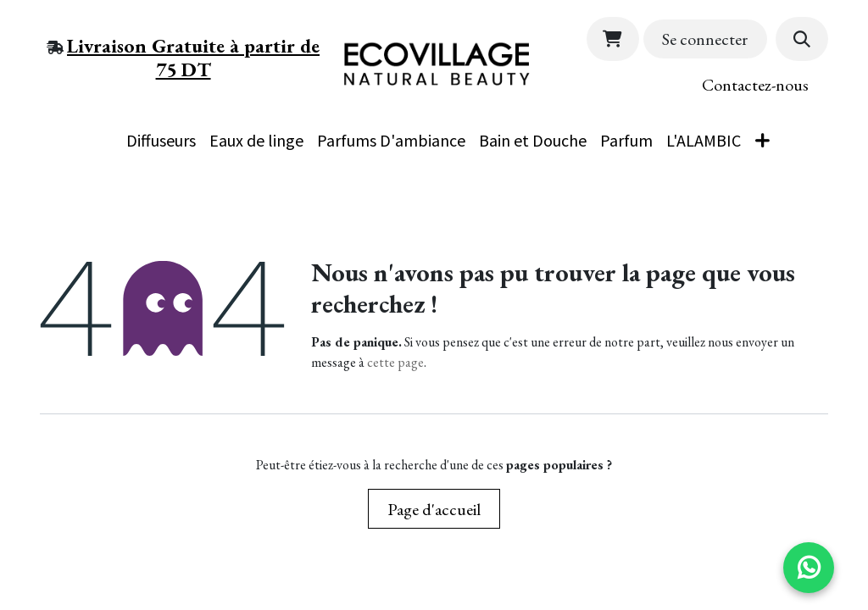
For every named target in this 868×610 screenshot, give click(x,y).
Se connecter (705, 39)
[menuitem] (99, 128)
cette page (395, 362)
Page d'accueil (434, 509)
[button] (802, 39)
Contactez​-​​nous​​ (755, 85)
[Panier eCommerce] (613, 39)
